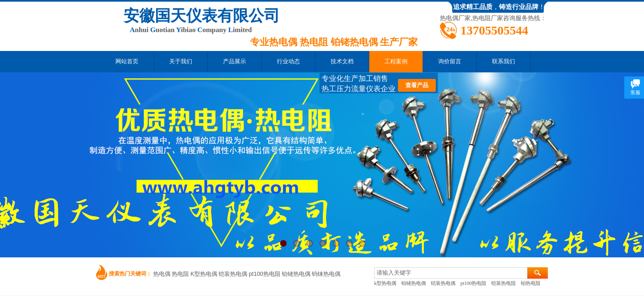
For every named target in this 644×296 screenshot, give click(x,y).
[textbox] (451, 273)
